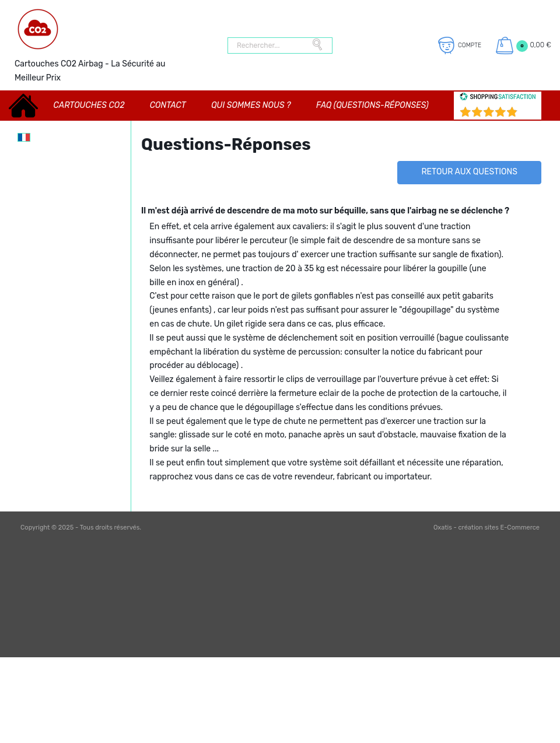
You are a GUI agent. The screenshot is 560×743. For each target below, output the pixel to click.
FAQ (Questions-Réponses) (372, 105)
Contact (168, 105)
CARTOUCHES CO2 (89, 105)
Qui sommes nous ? (251, 105)
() (528, 113)
